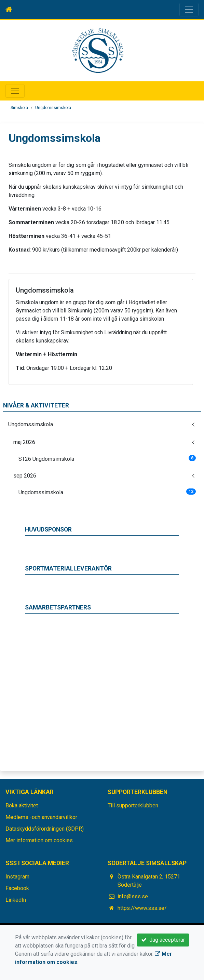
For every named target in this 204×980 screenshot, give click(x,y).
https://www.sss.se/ (142, 908)
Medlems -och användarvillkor (41, 817)
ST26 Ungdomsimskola (107, 459)
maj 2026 (24, 442)
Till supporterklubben (133, 806)
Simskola (19, 108)
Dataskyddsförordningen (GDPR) (45, 829)
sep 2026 (25, 476)
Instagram (17, 877)
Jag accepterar (163, 940)
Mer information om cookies (39, 840)
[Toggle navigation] (189, 10)
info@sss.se (133, 896)
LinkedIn (16, 900)
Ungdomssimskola (53, 108)
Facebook (17, 888)
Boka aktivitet (22, 806)
